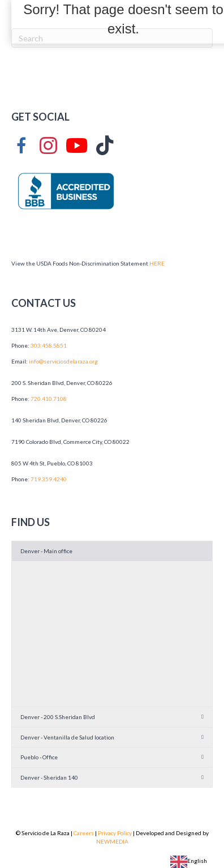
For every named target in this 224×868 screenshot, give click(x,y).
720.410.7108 (49, 399)
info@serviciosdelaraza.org (64, 361)
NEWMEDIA (112, 841)
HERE (157, 263)
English (189, 861)
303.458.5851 (49, 345)
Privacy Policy (115, 833)
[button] (112, 551)
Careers (84, 833)
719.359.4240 (49, 479)
